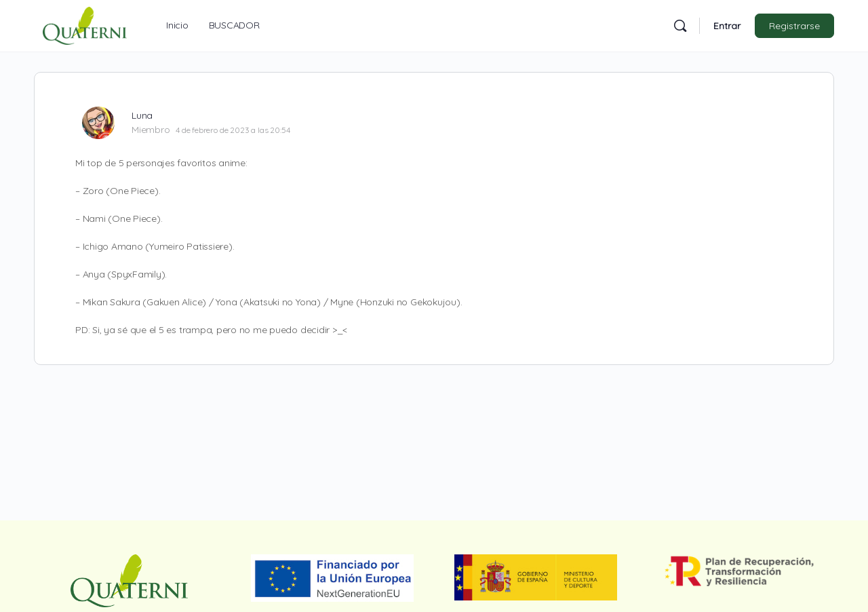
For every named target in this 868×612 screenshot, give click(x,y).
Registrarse (794, 26)
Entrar (727, 26)
